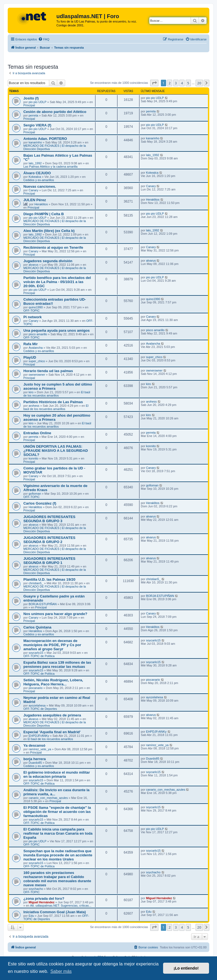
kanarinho (35, 142)
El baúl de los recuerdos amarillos (57, 394)
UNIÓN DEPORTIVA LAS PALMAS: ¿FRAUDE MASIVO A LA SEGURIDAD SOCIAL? (56, 451)
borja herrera (35, 759)
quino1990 (36, 307)
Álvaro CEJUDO (37, 173)
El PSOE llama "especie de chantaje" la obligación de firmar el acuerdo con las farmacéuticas (57, 812)
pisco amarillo (38, 334)
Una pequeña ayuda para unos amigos (57, 330)
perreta (33, 115)
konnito (33, 458)
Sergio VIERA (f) (37, 125)
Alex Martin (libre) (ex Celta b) (49, 231)
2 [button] (170, 83)
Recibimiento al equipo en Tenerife (53, 247)
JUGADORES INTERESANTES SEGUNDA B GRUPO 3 (49, 519)
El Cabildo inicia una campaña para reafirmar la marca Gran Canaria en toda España (58, 833)
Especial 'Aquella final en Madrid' (52, 732)
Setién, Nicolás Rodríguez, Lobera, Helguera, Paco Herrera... (53, 682)
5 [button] (188, 83)
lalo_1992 (35, 163)
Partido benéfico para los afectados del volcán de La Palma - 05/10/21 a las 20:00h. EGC (57, 282)
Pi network (33, 317)
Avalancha (36, 348)
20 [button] (199, 83)
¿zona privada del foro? (44, 899)
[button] (154, 83)
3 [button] (176, 83)
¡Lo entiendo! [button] (186, 968)
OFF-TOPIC (31, 311)
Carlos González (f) (40, 503)
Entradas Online (37, 433)
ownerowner (37, 375)
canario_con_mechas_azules (48, 798)
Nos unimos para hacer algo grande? (55, 614)
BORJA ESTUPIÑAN (43, 604)
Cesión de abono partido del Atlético (55, 112)
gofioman (35, 494)
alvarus (33, 265)
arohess (34, 406)
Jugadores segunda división (48, 261)
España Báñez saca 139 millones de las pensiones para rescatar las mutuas (57, 665)
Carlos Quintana (37, 627)
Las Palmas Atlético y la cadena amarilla (50, 167)
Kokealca (35, 177)
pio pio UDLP (38, 102)
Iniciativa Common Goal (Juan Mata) (55, 912)
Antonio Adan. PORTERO (45, 139)
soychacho (36, 889)
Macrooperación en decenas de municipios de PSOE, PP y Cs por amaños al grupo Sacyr (52, 645)
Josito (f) (31, 98)
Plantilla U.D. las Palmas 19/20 (49, 579)
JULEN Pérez (35, 200)
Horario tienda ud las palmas (48, 371)
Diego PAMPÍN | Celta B (44, 214)
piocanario (36, 688)
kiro (31, 392)
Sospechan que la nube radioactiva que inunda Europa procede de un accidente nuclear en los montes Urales (58, 855)
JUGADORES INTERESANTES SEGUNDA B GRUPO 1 (49, 561)
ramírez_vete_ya (40, 749)
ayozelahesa (37, 705)
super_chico (37, 361)
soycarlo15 (36, 653)
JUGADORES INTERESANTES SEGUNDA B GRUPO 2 (49, 540)
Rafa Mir (31, 344)
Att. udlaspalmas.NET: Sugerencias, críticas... (61, 906)
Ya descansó (34, 745)
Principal (29, 105)
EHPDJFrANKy (39, 736)
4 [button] (182, 83)
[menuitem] (44, 39)
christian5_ (36, 583)
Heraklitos (41, 204)
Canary (33, 190)
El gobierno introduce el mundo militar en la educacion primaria (57, 774)
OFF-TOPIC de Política (39, 656)
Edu (31, 916)
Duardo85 (35, 763)
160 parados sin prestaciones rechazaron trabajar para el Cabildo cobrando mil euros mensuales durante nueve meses (57, 879)
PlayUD (30, 357)
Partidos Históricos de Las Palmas (53, 402)
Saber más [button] (61, 971)
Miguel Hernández (42, 902)
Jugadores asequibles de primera (52, 715)
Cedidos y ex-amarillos (39, 180)
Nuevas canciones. (40, 186)
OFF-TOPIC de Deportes (40, 709)
